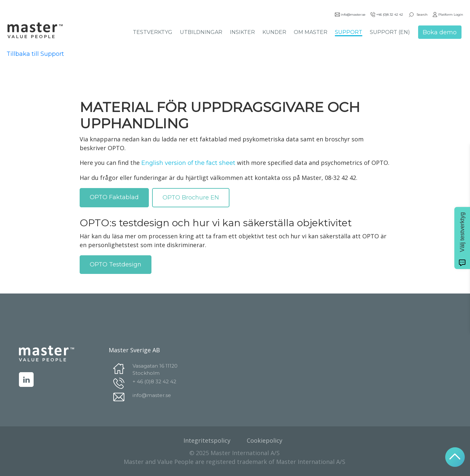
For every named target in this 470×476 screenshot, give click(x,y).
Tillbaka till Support (35, 54)
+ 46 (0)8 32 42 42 (154, 381)
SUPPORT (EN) (390, 32)
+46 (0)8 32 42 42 (387, 15)
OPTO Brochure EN (191, 198)
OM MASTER (311, 32)
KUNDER (274, 32)
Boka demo (440, 32)
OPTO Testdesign (116, 264)
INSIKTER (242, 32)
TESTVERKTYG (153, 32)
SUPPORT (349, 32)
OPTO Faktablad (114, 197)
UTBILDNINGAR (201, 32)
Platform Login (448, 15)
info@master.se (350, 15)
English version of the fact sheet (188, 163)
